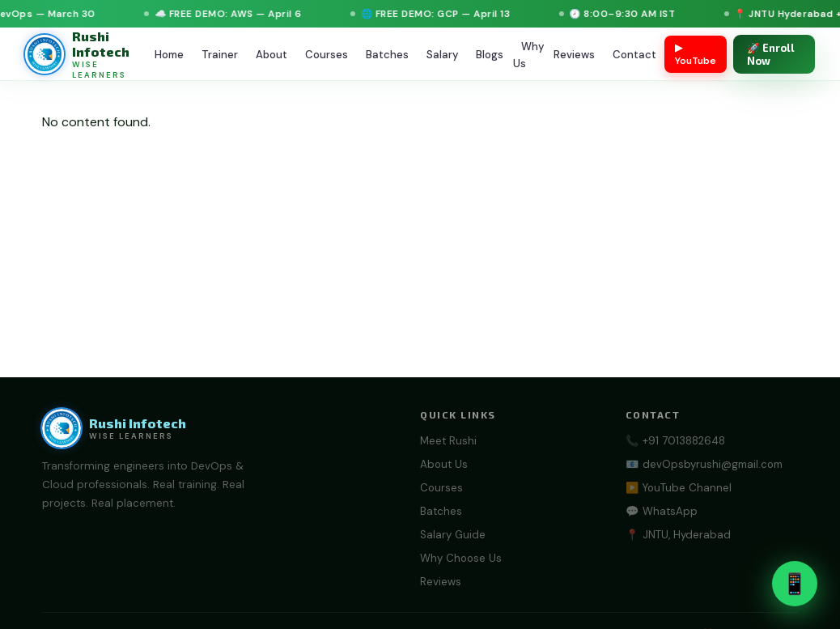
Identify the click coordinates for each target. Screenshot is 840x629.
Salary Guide (453, 535)
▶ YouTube (696, 54)
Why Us (528, 55)
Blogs (490, 55)
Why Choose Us (461, 558)
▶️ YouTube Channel (679, 488)
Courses (327, 55)
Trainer (220, 55)
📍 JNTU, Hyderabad (678, 535)
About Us (444, 464)
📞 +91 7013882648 (675, 441)
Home (169, 55)
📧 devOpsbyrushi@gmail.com (704, 464)
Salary (442, 55)
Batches (387, 55)
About (272, 55)
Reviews (574, 55)
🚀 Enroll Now (771, 54)
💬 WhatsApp (662, 511)
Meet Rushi (448, 441)
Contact (634, 55)
